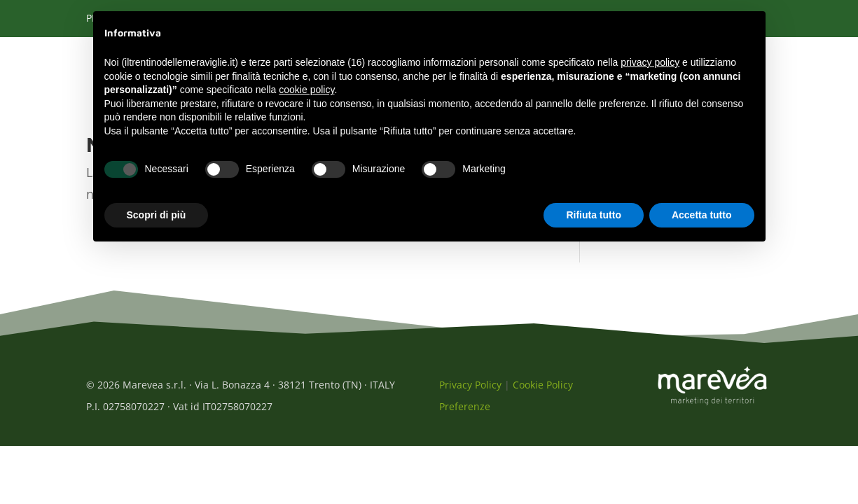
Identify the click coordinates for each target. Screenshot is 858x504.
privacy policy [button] (650, 62)
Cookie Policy (543, 392)
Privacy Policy (470, 392)
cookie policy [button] (306, 90)
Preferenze (465, 414)
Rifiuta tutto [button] (594, 215)
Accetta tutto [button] (702, 215)
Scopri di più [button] (157, 215)
